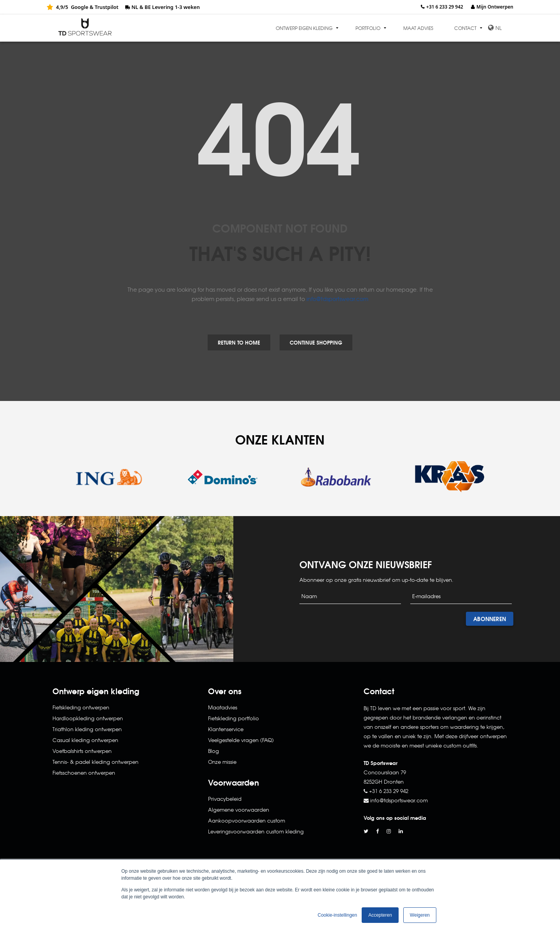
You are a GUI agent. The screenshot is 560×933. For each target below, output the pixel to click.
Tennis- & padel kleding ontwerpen (95, 762)
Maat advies (418, 28)
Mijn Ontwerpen (495, 7)
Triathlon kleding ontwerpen (87, 729)
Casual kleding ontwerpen (85, 740)
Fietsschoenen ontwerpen (84, 773)
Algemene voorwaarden (239, 810)
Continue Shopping (316, 342)
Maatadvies (223, 707)
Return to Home (239, 342)
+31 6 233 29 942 (445, 7)
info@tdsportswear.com (337, 299)
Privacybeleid (225, 799)
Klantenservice (226, 729)
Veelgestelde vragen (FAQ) (241, 740)
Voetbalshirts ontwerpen (82, 751)
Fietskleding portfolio (234, 718)
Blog (213, 751)
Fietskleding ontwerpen (81, 707)
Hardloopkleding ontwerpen (88, 718)
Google (80, 7)
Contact (465, 28)
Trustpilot (106, 7)
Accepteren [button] (380, 915)
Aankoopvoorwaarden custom (247, 820)
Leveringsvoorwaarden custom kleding (256, 831)
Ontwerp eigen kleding (304, 28)
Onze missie (222, 762)
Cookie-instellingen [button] (337, 915)
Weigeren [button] (420, 915)
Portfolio (368, 28)
